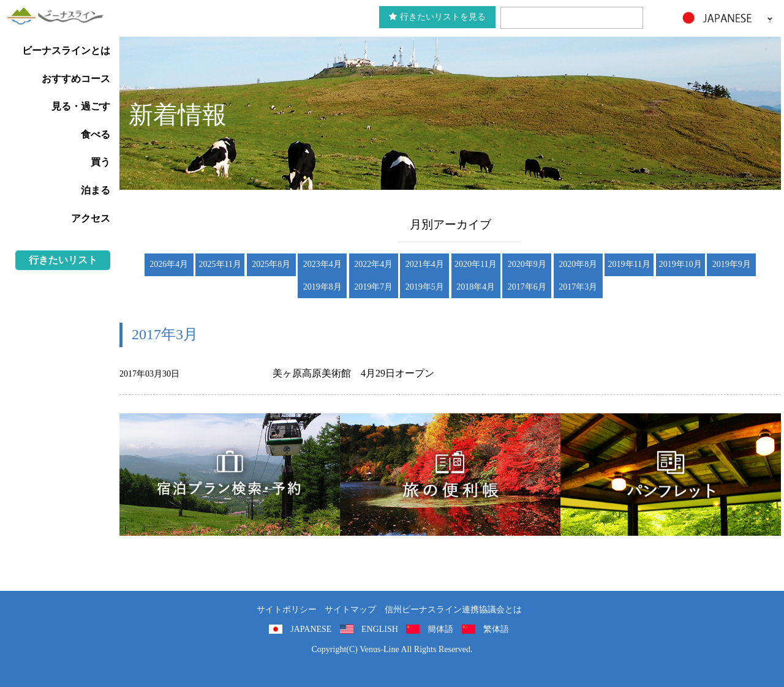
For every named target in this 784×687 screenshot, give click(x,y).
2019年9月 (732, 264)
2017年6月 (527, 287)
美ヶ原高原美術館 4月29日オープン (353, 373)
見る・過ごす (81, 106)
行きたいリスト (63, 260)
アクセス (91, 218)
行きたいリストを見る (437, 17)
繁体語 (496, 629)
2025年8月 (271, 264)
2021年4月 (425, 264)
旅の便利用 (450, 475)
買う (100, 162)
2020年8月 (578, 264)
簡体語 (440, 629)
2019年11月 (629, 264)
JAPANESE (311, 629)
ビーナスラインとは (66, 51)
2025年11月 (220, 264)
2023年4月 (322, 264)
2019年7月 (373, 287)
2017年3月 (578, 287)
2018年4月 (476, 287)
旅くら (230, 475)
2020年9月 (527, 264)
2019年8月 (322, 287)
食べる (96, 134)
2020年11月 (476, 264)
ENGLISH (380, 629)
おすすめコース (76, 79)
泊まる (96, 190)
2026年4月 (169, 264)
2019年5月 (425, 287)
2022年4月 (373, 264)
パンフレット (671, 475)
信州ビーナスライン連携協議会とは (453, 610)
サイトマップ (350, 610)
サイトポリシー (287, 610)
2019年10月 (680, 264)
